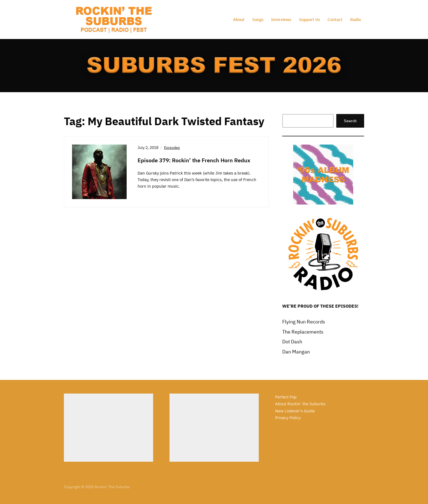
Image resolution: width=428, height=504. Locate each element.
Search (350, 121)
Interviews (281, 19)
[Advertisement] (109, 428)
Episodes (172, 148)
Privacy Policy (288, 418)
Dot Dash (292, 342)
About (239, 19)
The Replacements (303, 332)
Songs (258, 19)
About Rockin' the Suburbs (300, 404)
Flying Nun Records (304, 322)
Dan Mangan (296, 352)
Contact (335, 19)
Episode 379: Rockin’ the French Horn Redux (194, 160)
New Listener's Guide (295, 411)
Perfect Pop (286, 397)
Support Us (309, 19)
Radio (356, 19)
